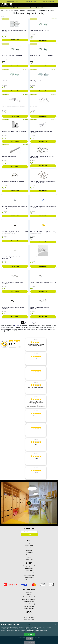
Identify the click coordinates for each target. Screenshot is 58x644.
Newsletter (29, 548)
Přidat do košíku (15, 40)
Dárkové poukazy (29, 578)
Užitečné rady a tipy (29, 617)
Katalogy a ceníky (29, 620)
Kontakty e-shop (29, 560)
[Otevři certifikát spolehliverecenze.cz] (15, 341)
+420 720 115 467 (32, 1)
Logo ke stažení (29, 553)
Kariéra (29, 557)
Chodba (16, 10)
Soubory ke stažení (29, 606)
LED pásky (22, 10)
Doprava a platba (29, 568)
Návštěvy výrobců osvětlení (29, 599)
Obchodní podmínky (29, 575)
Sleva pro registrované (29, 566)
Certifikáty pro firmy (29, 602)
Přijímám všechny (29, 635)
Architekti (29, 595)
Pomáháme (29, 555)
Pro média (29, 550)
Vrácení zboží (29, 571)
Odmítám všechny (29, 642)
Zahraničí (29, 615)
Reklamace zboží (29, 573)
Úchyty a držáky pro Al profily (47, 10)
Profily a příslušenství (32, 10)
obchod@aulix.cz (51, 1)
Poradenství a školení (29, 597)
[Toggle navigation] (55, 5)
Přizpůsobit (29, 638)
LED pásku (17, 326)
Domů (3, 10)
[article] (36, 345)
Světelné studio (29, 546)
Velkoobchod (29, 592)
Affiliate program (29, 580)
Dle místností (9, 10)
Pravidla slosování (29, 609)
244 (12, 347)
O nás (29, 543)
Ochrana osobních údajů (29, 604)
